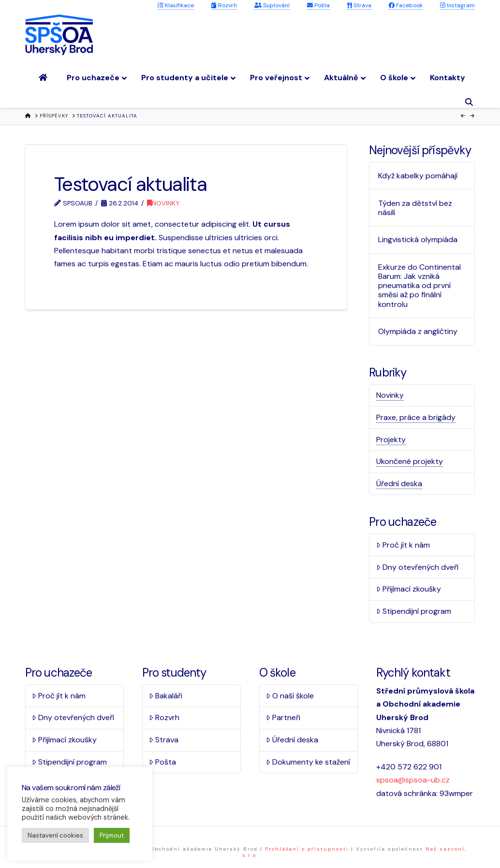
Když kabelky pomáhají (418, 176)
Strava (359, 5)
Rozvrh (224, 5)
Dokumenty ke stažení (308, 762)
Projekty (391, 440)
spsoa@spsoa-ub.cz (413, 780)
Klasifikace (176, 5)
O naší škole (290, 696)
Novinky (163, 203)
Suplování (272, 5)
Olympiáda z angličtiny (418, 331)
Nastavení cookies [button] (55, 835)
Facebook (406, 5)
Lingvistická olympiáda (418, 239)
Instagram (457, 5)
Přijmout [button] (112, 835)
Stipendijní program (414, 611)
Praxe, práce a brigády (416, 417)
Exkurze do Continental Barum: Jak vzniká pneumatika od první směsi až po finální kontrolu (419, 286)
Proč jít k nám (403, 545)
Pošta (318, 5)
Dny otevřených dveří (417, 567)
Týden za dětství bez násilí (415, 208)
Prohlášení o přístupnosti (307, 849)
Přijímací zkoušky (409, 589)
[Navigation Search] (470, 102)
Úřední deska (399, 484)
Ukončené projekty (410, 461)
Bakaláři (166, 696)
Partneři (283, 717)
